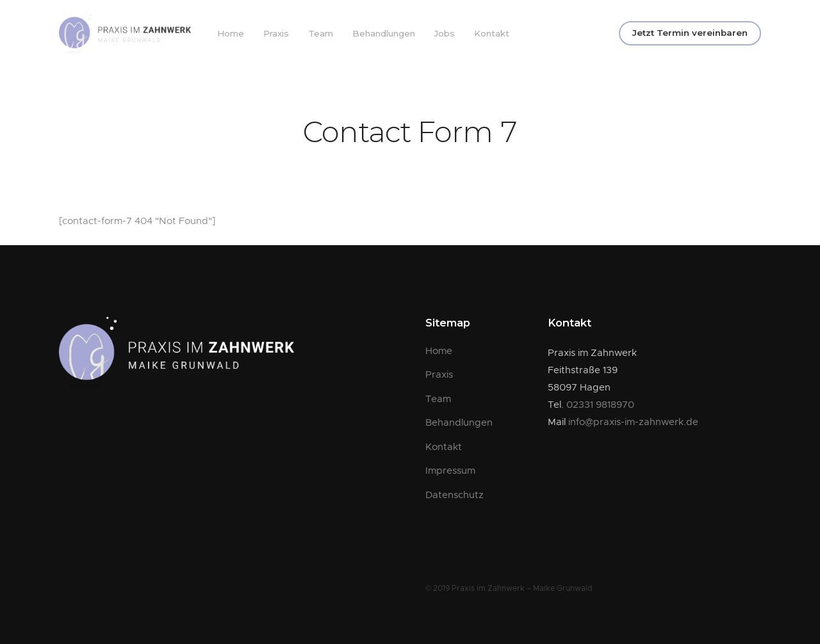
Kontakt (492, 33)
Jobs (445, 33)
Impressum (450, 471)
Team (321, 33)
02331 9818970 (600, 405)
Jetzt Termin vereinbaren (690, 33)
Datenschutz (455, 495)
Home (231, 33)
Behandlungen (384, 33)
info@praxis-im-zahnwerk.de (633, 422)
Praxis (276, 33)
